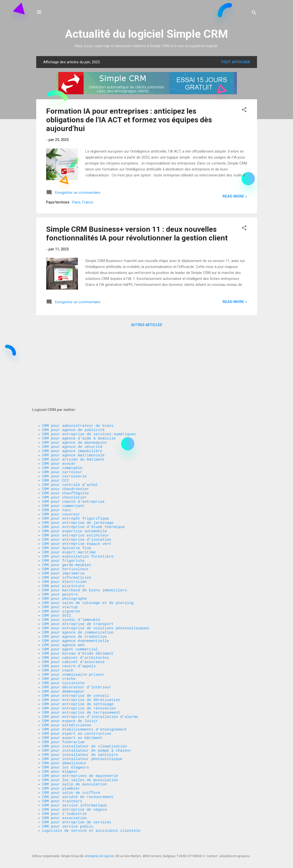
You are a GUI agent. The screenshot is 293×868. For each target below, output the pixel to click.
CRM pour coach (58, 641)
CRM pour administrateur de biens (78, 353)
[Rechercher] (254, 14)
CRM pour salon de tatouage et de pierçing (88, 562)
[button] (244, 111)
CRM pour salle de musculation (75, 775)
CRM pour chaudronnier (66, 428)
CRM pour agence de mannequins (75, 373)
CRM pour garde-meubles (67, 517)
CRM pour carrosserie (65, 413)
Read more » (235, 196)
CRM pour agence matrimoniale (73, 388)
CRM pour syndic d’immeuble (71, 582)
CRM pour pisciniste (63, 542)
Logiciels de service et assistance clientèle (91, 830)
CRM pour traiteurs (62, 795)
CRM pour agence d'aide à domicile (79, 368)
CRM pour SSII (57, 577)
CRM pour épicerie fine (67, 497)
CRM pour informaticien (67, 532)
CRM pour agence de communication (78, 597)
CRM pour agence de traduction (75, 601)
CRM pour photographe (65, 557)
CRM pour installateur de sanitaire (80, 740)
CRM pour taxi (57, 453)
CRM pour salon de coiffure (71, 785)
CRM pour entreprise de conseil (76, 671)
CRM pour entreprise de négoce (75, 805)
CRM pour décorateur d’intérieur (77, 661)
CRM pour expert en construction (77, 716)
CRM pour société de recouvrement (78, 790)
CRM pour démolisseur (65, 750)
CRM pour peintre (60, 552)
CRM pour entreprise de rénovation (79, 686)
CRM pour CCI (56, 418)
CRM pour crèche (59, 651)
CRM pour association (66, 815)
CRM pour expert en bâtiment (72, 721)
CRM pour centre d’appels (69, 636)
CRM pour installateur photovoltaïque (82, 745)
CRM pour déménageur (63, 666)
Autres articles (146, 325)
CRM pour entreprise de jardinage (78, 467)
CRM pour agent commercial (70, 616)
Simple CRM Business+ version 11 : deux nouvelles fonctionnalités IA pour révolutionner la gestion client (137, 234)
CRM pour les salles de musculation (80, 770)
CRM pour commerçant (63, 448)
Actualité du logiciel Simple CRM (146, 34)
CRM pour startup (60, 567)
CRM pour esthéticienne (67, 706)
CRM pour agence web (63, 611)
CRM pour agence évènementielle (76, 606)
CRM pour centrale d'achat (70, 423)
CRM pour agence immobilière (72, 383)
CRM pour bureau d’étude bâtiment (78, 621)
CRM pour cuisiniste (63, 656)
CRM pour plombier (61, 780)
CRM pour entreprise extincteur (76, 482)
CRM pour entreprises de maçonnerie (80, 765)
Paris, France (83, 202)
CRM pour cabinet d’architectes (76, 626)
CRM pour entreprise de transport (78, 587)
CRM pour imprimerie (63, 527)
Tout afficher (235, 62)
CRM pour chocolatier (65, 438)
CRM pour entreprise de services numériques (89, 363)
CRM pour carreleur (62, 408)
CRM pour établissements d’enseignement (85, 711)
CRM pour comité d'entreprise (73, 443)
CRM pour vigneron (61, 572)
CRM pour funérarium (63, 726)
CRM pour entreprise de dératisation (81, 676)
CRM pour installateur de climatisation (85, 731)
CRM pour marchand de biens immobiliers (85, 547)
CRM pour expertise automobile (75, 477)
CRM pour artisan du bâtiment (73, 393)
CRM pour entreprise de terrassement (81, 691)
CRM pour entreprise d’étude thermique (83, 472)
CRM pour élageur (60, 760)
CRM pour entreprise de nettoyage (78, 681)
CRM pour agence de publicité (73, 358)
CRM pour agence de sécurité (72, 378)
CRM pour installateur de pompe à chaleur (87, 735)
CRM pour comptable (62, 403)
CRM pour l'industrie (65, 810)
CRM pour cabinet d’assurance (73, 631)
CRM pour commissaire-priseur (73, 646)
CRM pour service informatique (75, 800)
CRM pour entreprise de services (77, 820)
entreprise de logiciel (99, 856)
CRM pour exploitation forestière (78, 507)
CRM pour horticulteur (66, 522)
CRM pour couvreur (61, 458)
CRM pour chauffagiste (66, 433)
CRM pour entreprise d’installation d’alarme (90, 696)
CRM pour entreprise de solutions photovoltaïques (96, 592)
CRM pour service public (68, 825)
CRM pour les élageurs (66, 755)
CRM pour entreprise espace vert (77, 492)
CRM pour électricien (65, 537)
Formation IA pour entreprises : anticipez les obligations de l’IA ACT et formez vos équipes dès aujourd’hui (129, 120)
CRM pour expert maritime (69, 502)
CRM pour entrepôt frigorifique (76, 463)
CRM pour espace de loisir (70, 701)
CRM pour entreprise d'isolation (77, 487)
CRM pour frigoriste (63, 512)
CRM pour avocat (59, 398)
